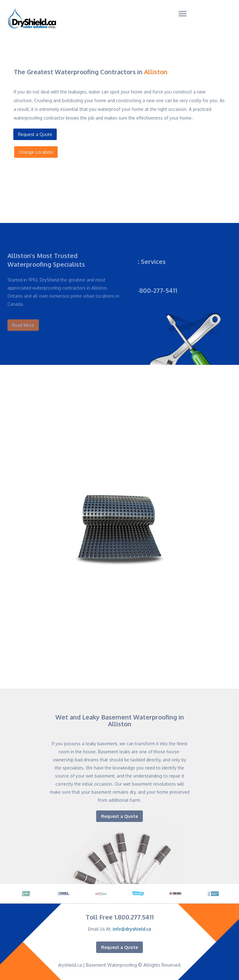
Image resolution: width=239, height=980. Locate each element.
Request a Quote (34, 134)
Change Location (37, 152)
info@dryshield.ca (132, 929)
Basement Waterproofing (111, 965)
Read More (23, 321)
